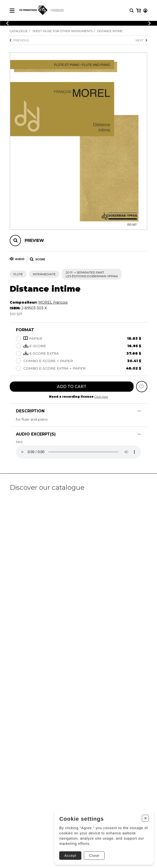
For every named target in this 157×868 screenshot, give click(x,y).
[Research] (132, 11)
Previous (19, 40)
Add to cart (72, 387)
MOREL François (53, 302)
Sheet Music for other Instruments (62, 31)
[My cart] (138, 11)
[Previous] (7, 23)
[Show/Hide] (139, 411)
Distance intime (110, 31)
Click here (101, 397)
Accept (70, 856)
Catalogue (19, 31)
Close (94, 856)
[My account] (145, 11)
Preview (34, 241)
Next (141, 40)
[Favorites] (142, 387)
